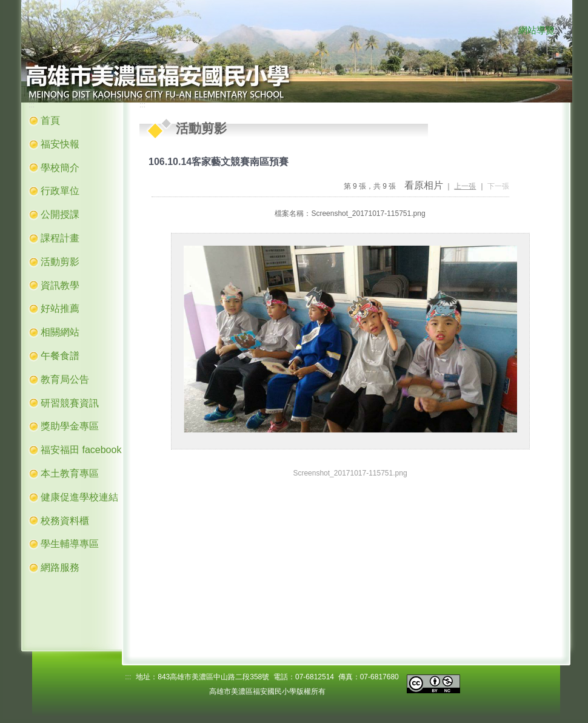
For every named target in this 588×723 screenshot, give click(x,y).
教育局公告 (65, 379)
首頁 (50, 120)
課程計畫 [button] (60, 238)
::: (506, 31)
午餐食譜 (60, 356)
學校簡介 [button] (60, 168)
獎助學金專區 (70, 426)
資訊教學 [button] (60, 285)
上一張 (465, 186)
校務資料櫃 (65, 521)
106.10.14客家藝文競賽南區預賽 (219, 162)
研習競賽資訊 (70, 403)
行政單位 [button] (60, 191)
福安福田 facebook (81, 450)
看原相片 (424, 185)
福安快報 (60, 144)
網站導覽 (536, 30)
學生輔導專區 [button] (70, 544)
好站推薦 (60, 308)
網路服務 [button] (60, 567)
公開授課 (60, 214)
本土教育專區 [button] (70, 473)
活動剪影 (60, 262)
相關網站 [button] (60, 332)
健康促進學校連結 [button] (79, 497)
